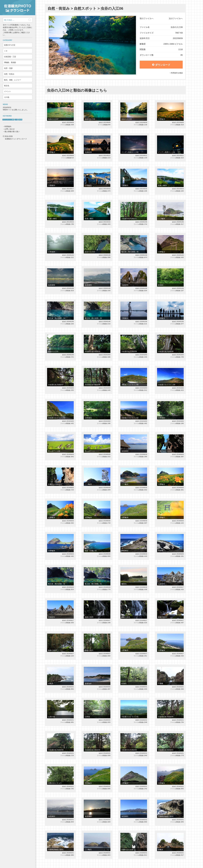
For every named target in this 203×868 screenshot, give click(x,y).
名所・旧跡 (8, 68)
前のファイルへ (147, 18)
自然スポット (85, 8)
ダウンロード (161, 65)
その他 (7, 97)
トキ (6, 51)
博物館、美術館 (10, 62)
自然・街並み (9, 74)
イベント (7, 91)
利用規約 (8, 126)
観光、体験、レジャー (13, 80)
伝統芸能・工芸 (10, 57)
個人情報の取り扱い (12, 132)
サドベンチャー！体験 (8, 120)
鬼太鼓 (20, 120)
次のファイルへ (176, 18)
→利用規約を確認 (176, 73)
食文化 (7, 86)
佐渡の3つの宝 (10, 45)
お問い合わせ (10, 129)
